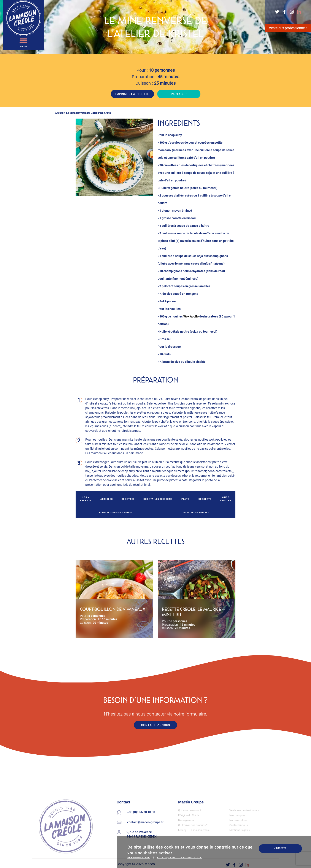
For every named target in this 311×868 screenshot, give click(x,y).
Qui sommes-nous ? (190, 810)
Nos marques (237, 815)
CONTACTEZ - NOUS (155, 725)
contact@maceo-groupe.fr (145, 822)
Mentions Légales (240, 830)
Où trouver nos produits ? (193, 825)
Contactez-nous (239, 825)
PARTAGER (179, 94)
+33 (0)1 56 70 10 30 (141, 812)
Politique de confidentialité (179, 858)
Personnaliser (139, 858)
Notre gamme (186, 820)
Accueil (59, 113)
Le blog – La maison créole (194, 830)
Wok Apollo (191, 316)
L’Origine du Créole (189, 815)
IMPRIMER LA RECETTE (132, 94)
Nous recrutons (238, 820)
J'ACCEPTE (280, 848)
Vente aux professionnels (288, 28)
